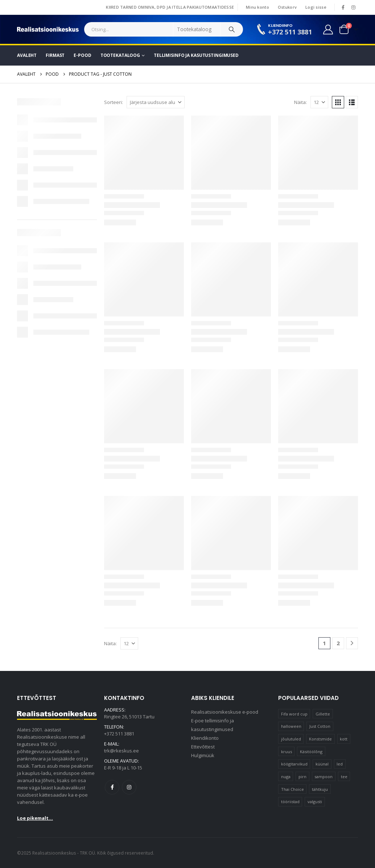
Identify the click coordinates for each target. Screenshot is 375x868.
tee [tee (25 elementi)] (344, 777)
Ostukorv (287, 7)
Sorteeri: (114, 102)
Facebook (112, 787)
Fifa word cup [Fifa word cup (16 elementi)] (294, 714)
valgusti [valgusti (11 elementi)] (315, 802)
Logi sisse (316, 7)
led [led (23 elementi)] (340, 764)
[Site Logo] (48, 29)
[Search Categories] (197, 29)
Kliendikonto (205, 738)
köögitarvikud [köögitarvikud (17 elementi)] (294, 764)
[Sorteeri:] (156, 102)
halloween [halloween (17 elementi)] (291, 726)
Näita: (300, 102)
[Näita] (319, 102)
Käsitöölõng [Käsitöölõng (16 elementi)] (311, 752)
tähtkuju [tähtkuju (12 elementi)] (320, 789)
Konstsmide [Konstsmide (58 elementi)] (320, 739)
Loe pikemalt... (35, 818)
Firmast (55, 55)
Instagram (129, 787)
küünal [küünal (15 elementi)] (322, 764)
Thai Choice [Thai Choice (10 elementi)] (292, 789)
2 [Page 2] (338, 643)
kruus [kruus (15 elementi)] (287, 752)
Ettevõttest (203, 747)
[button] (338, 102)
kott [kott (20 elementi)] (344, 739)
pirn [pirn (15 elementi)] (302, 777)
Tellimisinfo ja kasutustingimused (196, 55)
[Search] (232, 29)
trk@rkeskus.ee (121, 751)
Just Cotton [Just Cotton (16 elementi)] (320, 726)
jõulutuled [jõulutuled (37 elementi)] (291, 739)
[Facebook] (343, 7)
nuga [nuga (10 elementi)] (286, 777)
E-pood (82, 55)
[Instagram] (353, 7)
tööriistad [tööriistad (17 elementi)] (290, 802)
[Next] (352, 643)
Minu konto (257, 7)
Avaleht (27, 55)
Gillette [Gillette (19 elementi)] (323, 714)
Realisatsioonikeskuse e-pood (225, 712)
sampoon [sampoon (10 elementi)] (324, 777)
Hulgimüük (203, 755)
